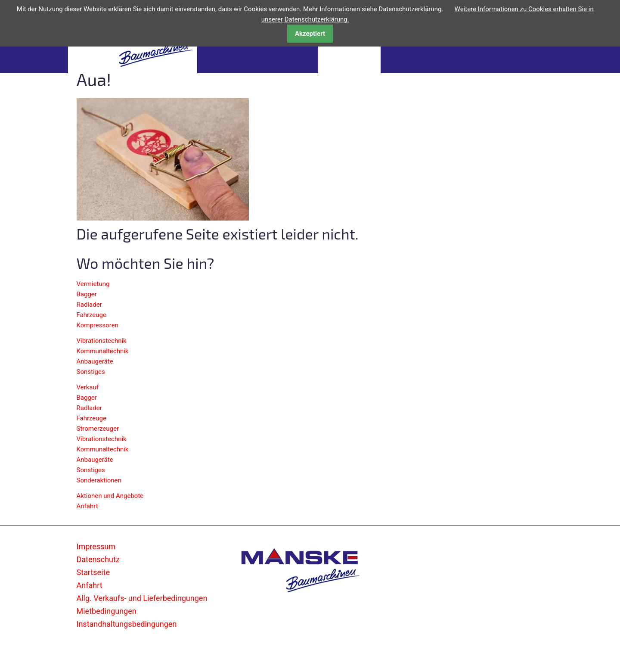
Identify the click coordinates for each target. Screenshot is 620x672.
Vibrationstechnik (102, 341)
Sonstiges (91, 372)
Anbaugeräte (95, 361)
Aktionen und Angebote (110, 496)
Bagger (87, 294)
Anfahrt (87, 506)
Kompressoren (98, 325)
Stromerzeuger (98, 429)
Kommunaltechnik (103, 351)
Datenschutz (98, 559)
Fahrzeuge (91, 315)
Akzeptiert (310, 34)
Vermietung (93, 284)
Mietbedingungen (107, 611)
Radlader (89, 305)
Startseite (93, 572)
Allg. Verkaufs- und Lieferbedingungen (142, 598)
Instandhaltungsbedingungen (127, 624)
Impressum (96, 546)
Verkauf (88, 387)
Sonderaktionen (99, 480)
